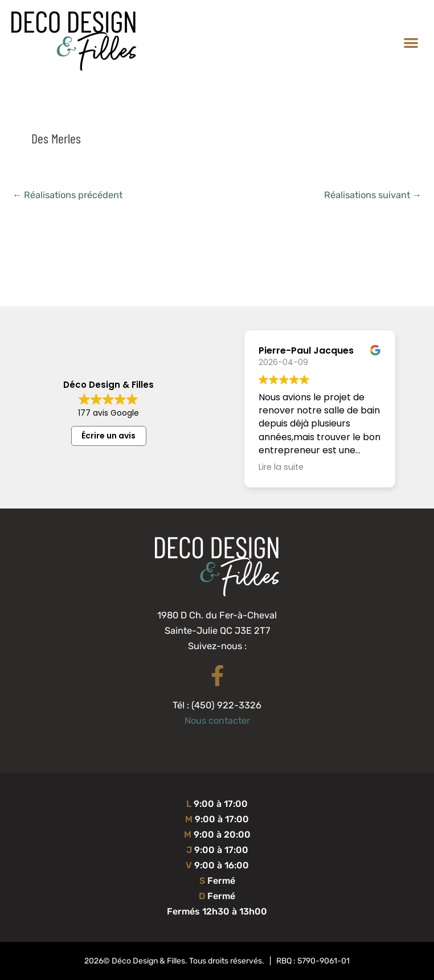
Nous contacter (217, 721)
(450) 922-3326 (226, 705)
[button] (412, 42)
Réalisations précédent (67, 195)
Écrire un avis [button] (108, 436)
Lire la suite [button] (281, 467)
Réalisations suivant (373, 195)
